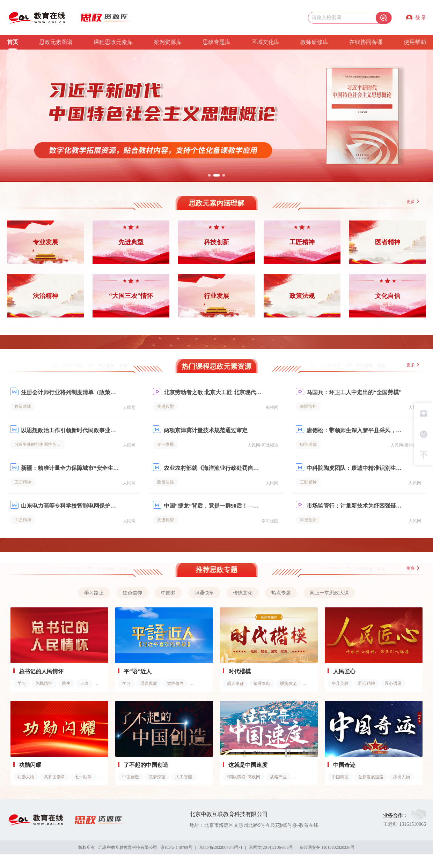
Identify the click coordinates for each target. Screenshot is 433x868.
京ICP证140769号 (177, 847)
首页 (13, 42)
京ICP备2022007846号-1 (221, 847)
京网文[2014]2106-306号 (271, 847)
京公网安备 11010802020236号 (327, 847)
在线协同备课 (366, 42)
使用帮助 (415, 42)
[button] (209, 175)
